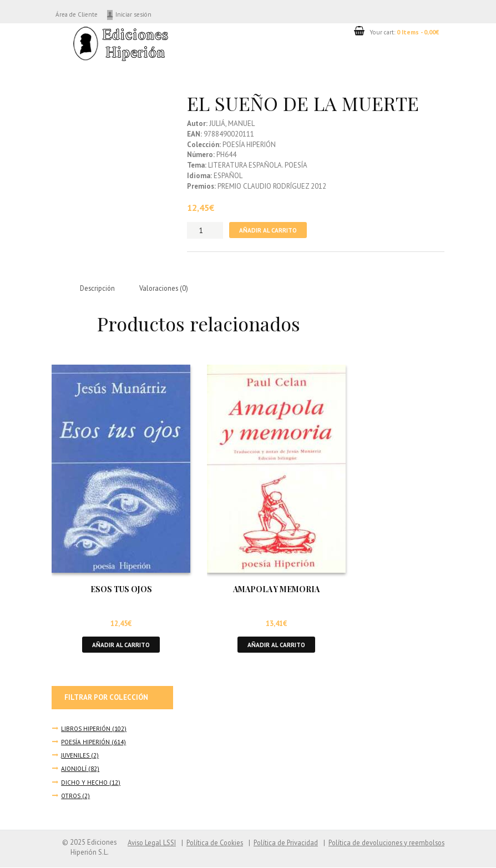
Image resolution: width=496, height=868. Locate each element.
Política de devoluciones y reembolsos (384, 843)
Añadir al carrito (269, 230)
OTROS (71, 797)
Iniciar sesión (141, 14)
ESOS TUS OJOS (121, 590)
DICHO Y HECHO (85, 783)
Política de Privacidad (280, 843)
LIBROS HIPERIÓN (86, 730)
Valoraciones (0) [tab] (167, 288)
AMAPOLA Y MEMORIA (276, 590)
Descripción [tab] (98, 288)
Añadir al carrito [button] (121, 645)
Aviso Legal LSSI (141, 843)
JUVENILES (76, 756)
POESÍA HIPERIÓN (86, 743)
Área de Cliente (80, 14)
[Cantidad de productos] (205, 230)
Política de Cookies (206, 843)
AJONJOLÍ (74, 769)
